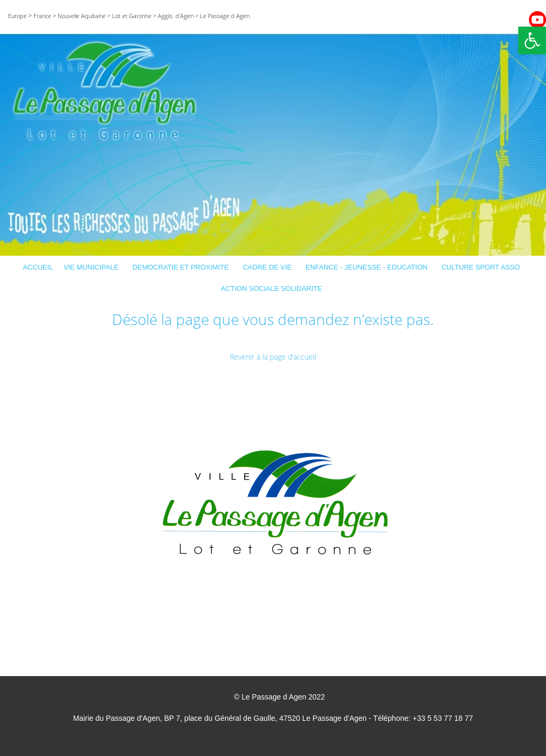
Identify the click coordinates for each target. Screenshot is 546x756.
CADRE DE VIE (269, 267)
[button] (532, 40)
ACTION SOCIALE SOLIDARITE (273, 288)
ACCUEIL (38, 267)
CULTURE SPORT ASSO (482, 267)
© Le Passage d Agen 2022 (280, 697)
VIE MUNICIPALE (93, 267)
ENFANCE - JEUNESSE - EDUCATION (368, 267)
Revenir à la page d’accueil (273, 357)
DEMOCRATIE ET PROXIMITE (182, 267)
